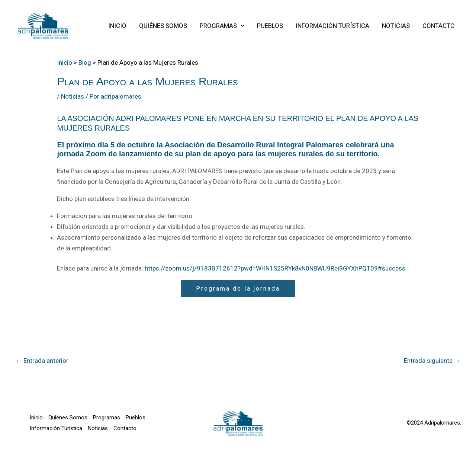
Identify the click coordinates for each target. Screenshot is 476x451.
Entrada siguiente (432, 361)
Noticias (73, 96)
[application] (241, 26)
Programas (107, 418)
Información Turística (56, 428)
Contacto (125, 428)
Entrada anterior (42, 361)
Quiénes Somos (68, 418)
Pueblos (136, 418)
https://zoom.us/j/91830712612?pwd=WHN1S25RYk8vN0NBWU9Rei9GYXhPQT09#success (275, 268)
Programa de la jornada (238, 289)
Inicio (36, 418)
